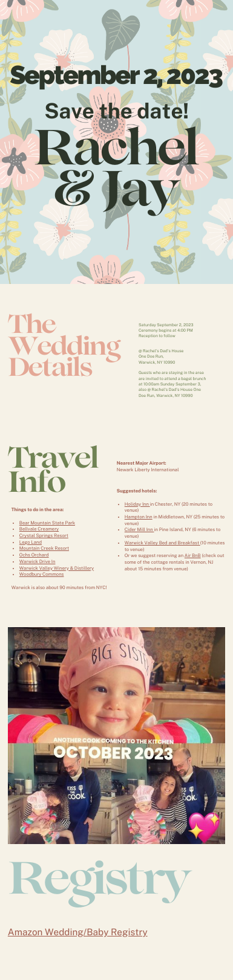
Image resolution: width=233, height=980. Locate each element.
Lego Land (31, 542)
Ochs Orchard (34, 555)
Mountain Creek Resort (44, 548)
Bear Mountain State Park (47, 523)
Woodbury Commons (42, 574)
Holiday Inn (137, 504)
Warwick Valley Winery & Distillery (57, 568)
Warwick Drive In (38, 562)
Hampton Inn (139, 517)
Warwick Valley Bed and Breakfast (162, 543)
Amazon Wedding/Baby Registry (78, 932)
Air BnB (193, 556)
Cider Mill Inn (139, 530)
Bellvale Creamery (39, 529)
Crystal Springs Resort (44, 536)
